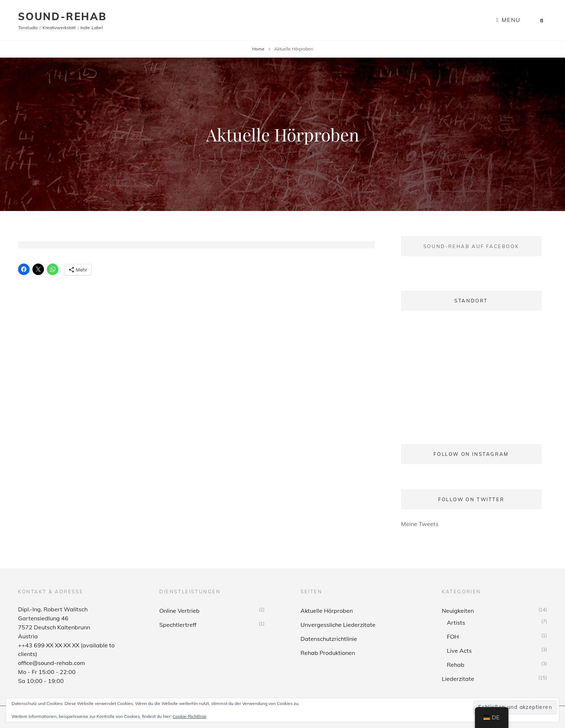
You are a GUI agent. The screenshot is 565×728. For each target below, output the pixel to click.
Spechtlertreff (178, 625)
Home (258, 49)
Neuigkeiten (458, 611)
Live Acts (459, 651)
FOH (453, 637)
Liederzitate (458, 679)
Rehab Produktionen (328, 653)
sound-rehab (62, 16)
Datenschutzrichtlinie (329, 639)
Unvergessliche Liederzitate (338, 625)
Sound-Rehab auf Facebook (471, 246)
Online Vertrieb (179, 611)
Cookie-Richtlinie (190, 716)
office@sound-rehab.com (52, 663)
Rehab (456, 665)
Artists (456, 623)
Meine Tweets (420, 524)
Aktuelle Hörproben (327, 611)
